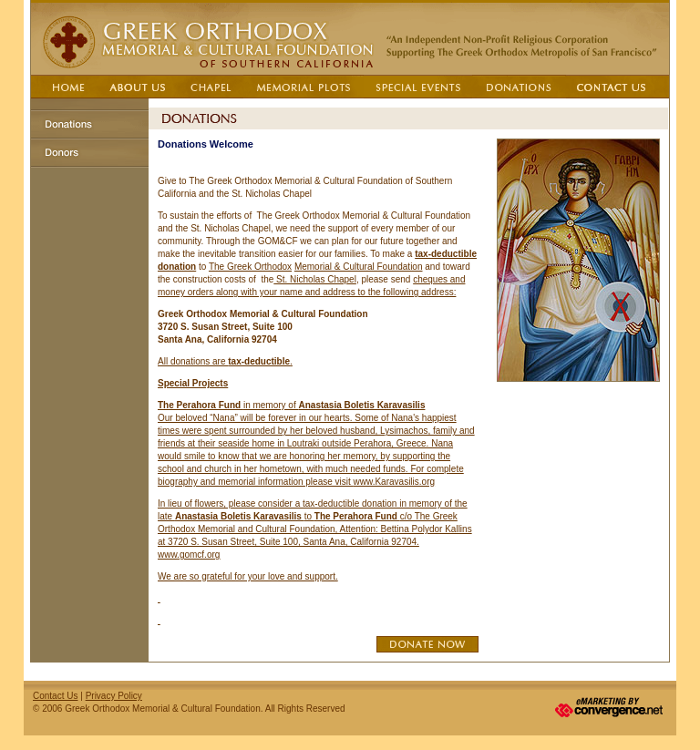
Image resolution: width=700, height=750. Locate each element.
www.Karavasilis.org (394, 482)
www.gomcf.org (189, 555)
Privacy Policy (114, 696)
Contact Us (55, 696)
